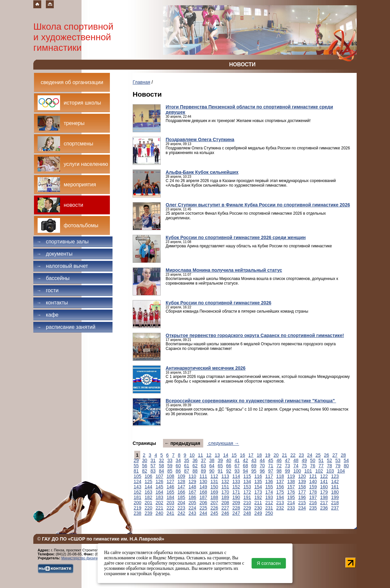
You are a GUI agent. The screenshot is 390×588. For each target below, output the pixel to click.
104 (341, 471)
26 (327, 455)
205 (192, 503)
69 (254, 466)
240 (160, 513)
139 (302, 481)
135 (258, 481)
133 (236, 481)
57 (153, 466)
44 (262, 460)
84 (161, 471)
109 (181, 476)
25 (318, 455)
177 (302, 492)
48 (296, 460)
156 (280, 487)
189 (225, 497)
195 (291, 497)
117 (269, 476)
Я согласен (269, 563)
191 (247, 497)
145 (160, 487)
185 (181, 497)
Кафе (48, 315)
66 (229, 466)
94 (245, 471)
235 (313, 508)
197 (313, 497)
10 (192, 455)
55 (136, 466)
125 (148, 481)
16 (243, 455)
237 (335, 508)
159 (313, 487)
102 (319, 471)
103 (330, 471)
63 (204, 466)
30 (145, 460)
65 (220, 466)
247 (236, 513)
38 (212, 460)
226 (214, 508)
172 (247, 492)
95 (254, 471)
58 (161, 466)
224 (192, 508)
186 (192, 497)
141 (324, 481)
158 (302, 487)
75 (304, 466)
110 (192, 476)
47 (287, 460)
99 (287, 471)
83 (153, 471)
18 (259, 455)
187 (203, 497)
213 (280, 503)
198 (324, 497)
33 (170, 460)
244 (203, 513)
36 (195, 460)
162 (137, 492)
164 (160, 492)
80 (346, 466)
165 (170, 492)
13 (217, 455)
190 (236, 497)
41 (237, 460)
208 (225, 503)
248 (247, 513)
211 (258, 503)
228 (236, 508)
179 (324, 492)
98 (279, 471)
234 (302, 508)
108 (170, 476)
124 (137, 481)
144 (148, 487)
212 (269, 503)
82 (145, 471)
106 (148, 476)
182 (148, 497)
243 (192, 513)
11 (201, 455)
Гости (48, 290)
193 (269, 497)
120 (302, 476)
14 (226, 455)
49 (304, 460)
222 (170, 508)
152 (236, 487)
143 (137, 487)
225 (203, 508)
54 (346, 460)
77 (321, 466)
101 (308, 471)
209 (236, 503)
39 (220, 460)
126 (160, 481)
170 (225, 492)
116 (258, 476)
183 (160, 497)
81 (136, 471)
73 (287, 466)
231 (269, 508)
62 (195, 466)
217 (324, 503)
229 (247, 508)
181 (137, 497)
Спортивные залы (63, 242)
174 (269, 492)
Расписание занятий (66, 327)
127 (170, 481)
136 (269, 481)
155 (269, 487)
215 (302, 503)
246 (225, 513)
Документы (55, 254)
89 (204, 471)
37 (204, 460)
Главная (141, 82)
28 (343, 455)
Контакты (52, 303)
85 (170, 471)
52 (330, 460)
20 (276, 455)
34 (178, 460)
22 (293, 455)
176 (291, 492)
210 (247, 503)
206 (203, 503)
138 (291, 481)
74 (296, 466)
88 (195, 471)
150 (214, 487)
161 (335, 487)
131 (214, 481)
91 (220, 471)
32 (161, 460)
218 (335, 503)
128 (181, 481)
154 (258, 487)
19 (268, 455)
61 (187, 466)
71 (271, 466)
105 (137, 476)
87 (187, 471)
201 (148, 503)
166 (181, 492)
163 (148, 492)
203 (170, 503)
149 (203, 487)
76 (313, 466)
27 (335, 455)
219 (137, 508)
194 (280, 497)
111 (203, 476)
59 (170, 466)
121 (313, 476)
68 (245, 466)
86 (178, 471)
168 (203, 492)
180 (335, 492)
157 (291, 487)
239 (148, 513)
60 (178, 466)
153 (247, 487)
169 (214, 492)
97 (271, 471)
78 (330, 466)
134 (247, 481)
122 (324, 476)
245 (214, 513)
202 (160, 503)
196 (302, 497)
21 (284, 455)
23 (301, 455)
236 (324, 508)
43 (254, 460)
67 (237, 466)
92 (229, 471)
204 (181, 503)
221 (160, 508)
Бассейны (53, 278)
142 (335, 481)
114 (236, 476)
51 (321, 460)
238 (137, 513)
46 (279, 460)
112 (214, 476)
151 (225, 487)
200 (137, 503)
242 (181, 513)
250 (269, 513)
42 (245, 460)
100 (297, 471)
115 (247, 476)
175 (280, 492)
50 (313, 460)
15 (234, 455)
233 (291, 508)
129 (192, 481)
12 (209, 455)
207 (214, 503)
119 (291, 476)
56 (145, 466)
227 (225, 508)
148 (192, 487)
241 (170, 513)
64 (212, 466)
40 (229, 460)
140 (313, 481)
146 (170, 487)
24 (310, 455)
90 (212, 471)
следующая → (223, 443)
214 (291, 503)
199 (335, 497)
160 (324, 487)
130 (203, 481)
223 (181, 508)
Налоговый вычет (62, 266)
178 (313, 492)
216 (313, 503)
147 (181, 487)
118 (280, 476)
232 (280, 508)
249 (258, 513)
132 (225, 481)
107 (160, 476)
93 (237, 471)
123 (335, 476)
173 (258, 492)
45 (271, 460)
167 (192, 492)
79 (338, 466)
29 (136, 460)
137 (280, 481)
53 (338, 460)
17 (251, 455)
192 (258, 497)
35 (187, 460)
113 (225, 476)
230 (258, 508)
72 (279, 466)
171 (236, 492)
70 (262, 466)
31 (153, 460)
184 (170, 497)
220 (148, 508)
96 (262, 471)
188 (214, 497)
